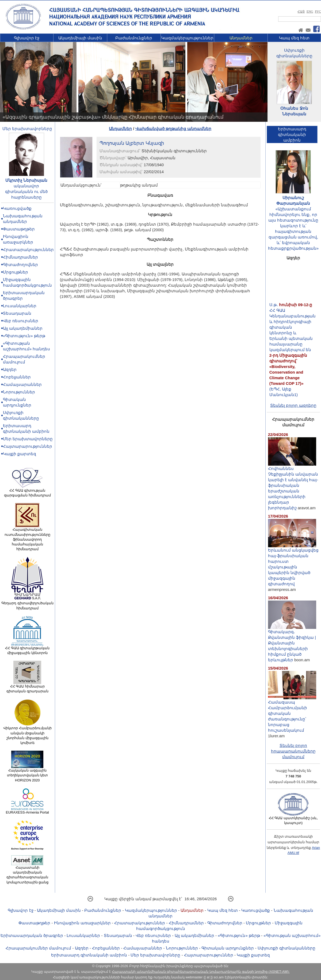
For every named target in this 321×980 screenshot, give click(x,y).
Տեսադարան (17, 313)
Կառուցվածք (17, 208)
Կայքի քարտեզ (20, 454)
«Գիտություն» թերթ (24, 336)
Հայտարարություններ (28, 446)
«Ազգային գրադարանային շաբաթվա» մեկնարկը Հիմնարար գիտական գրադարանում (113, 117)
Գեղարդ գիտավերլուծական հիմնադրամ (27, 604)
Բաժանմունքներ (134, 38)
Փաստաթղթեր (19, 229)
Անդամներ (241, 38)
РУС (318, 12)
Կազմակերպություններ (187, 38)
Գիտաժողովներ (20, 265)
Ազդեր (10, 369)
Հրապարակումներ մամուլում (38, 948)
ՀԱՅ (301, 12)
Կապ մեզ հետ (294, 38)
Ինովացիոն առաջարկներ (82, 923)
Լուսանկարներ (20, 306)
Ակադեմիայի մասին (80, 38)
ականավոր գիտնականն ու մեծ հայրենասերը (26, 191)
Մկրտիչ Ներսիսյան (26, 180)
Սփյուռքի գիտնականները (286, 948)
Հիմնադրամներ (20, 257)
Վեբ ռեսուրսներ (21, 321)
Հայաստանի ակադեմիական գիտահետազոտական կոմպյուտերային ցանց (28, 873)
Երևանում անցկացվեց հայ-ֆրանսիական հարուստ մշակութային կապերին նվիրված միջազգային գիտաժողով (293, 565)
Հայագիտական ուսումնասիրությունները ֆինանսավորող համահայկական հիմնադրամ (27, 538)
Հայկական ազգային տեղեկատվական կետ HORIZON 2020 (28, 773)
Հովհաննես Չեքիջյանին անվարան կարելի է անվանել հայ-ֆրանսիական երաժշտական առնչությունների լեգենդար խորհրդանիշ (293, 486)
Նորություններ (19, 392)
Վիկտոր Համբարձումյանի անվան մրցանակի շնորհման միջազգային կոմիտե (27, 734)
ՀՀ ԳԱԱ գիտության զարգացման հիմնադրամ (27, 491)
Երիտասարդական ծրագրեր (32, 935)
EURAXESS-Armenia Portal (27, 811)
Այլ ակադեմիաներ (23, 328)
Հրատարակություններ (28, 250)
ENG (310, 12)
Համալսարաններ (22, 384)
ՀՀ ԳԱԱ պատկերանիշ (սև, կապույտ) (293, 819)
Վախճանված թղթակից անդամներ (173, 129)
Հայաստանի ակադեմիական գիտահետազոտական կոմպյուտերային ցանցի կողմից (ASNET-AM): (201, 972)
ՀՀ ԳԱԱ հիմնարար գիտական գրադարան (27, 687)
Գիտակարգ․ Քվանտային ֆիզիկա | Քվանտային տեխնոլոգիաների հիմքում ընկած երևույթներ (292, 644)
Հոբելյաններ (17, 377)
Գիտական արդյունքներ (228, 948)
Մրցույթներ (16, 272)
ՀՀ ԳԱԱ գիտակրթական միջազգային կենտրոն (27, 649)
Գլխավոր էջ (27, 38)
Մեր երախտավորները (27, 129)
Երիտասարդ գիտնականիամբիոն (292, 134)
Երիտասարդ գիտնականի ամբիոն (89, 955)
